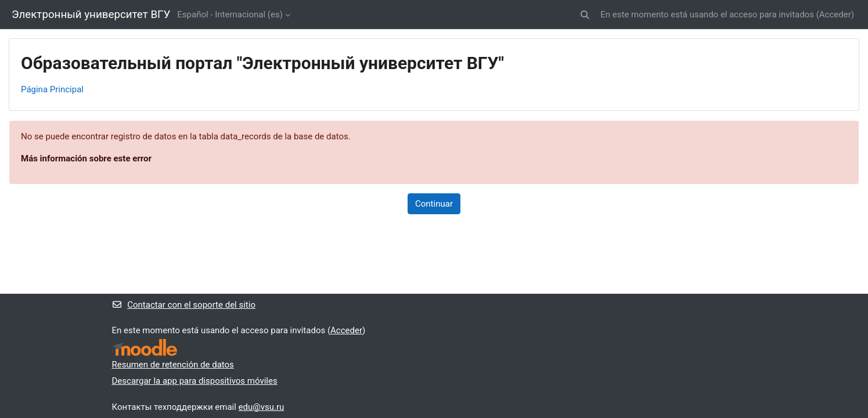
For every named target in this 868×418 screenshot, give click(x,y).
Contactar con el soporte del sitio (184, 305)
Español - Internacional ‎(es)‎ (230, 15)
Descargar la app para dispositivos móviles (195, 381)
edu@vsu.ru (262, 407)
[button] (586, 15)
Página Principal (52, 89)
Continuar (434, 204)
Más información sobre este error (86, 158)
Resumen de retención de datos (173, 365)
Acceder (835, 15)
